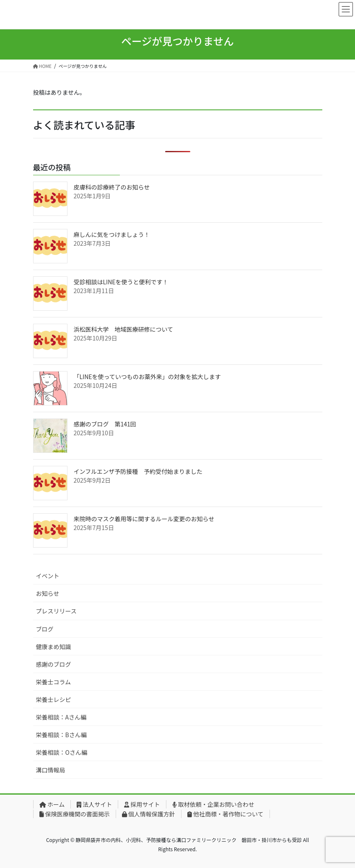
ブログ (45, 629)
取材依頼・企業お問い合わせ (213, 804)
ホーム (52, 804)
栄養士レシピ (54, 699)
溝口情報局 (51, 770)
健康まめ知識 (54, 647)
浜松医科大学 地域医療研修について (124, 329)
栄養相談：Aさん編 (61, 717)
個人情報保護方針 (149, 814)
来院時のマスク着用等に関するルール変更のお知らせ (144, 519)
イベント (48, 576)
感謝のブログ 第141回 (105, 424)
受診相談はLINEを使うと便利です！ (121, 282)
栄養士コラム (54, 682)
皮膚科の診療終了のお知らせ (112, 187)
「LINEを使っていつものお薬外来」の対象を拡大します (147, 377)
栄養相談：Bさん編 (61, 735)
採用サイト (142, 804)
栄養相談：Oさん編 (62, 752)
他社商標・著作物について (225, 814)
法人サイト (94, 804)
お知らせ (48, 593)
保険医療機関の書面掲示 (75, 814)
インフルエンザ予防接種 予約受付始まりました (138, 471)
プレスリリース (56, 611)
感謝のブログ (54, 664)
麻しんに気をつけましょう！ (112, 234)
